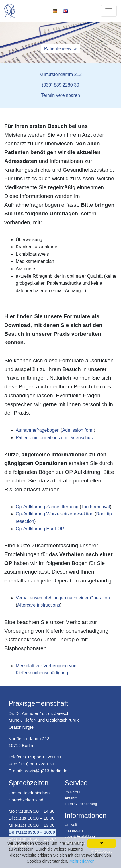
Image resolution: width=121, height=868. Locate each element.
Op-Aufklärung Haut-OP (40, 529)
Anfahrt (71, 798)
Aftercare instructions (38, 605)
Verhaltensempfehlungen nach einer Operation (63, 598)
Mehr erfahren (82, 861)
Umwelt (71, 825)
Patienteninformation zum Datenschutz (55, 438)
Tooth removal (96, 507)
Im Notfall (73, 792)
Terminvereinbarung (81, 804)
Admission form (78, 430)
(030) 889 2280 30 (43, 757)
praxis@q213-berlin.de (45, 771)
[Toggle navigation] (109, 11)
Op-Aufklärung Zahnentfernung (47, 507)
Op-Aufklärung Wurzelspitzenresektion (55, 514)
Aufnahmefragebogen (38, 430)
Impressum (74, 831)
